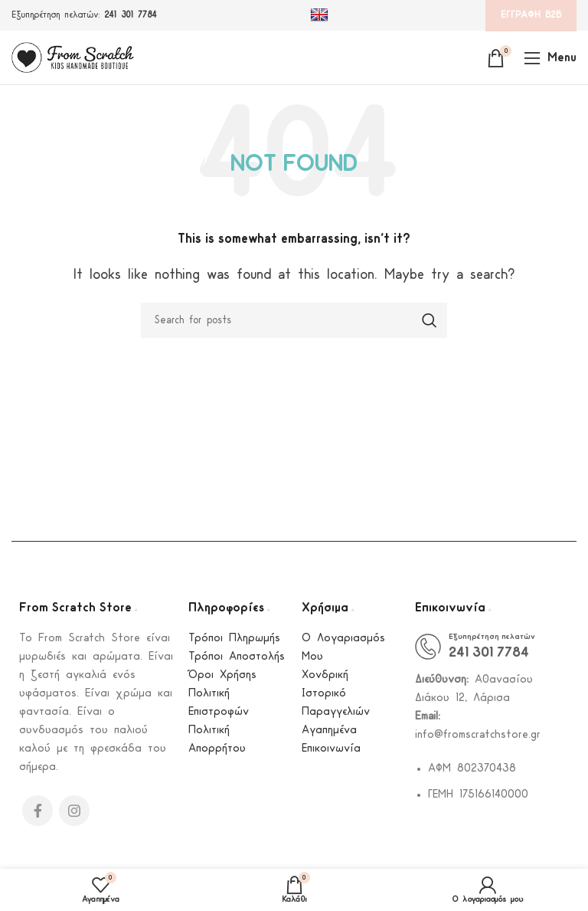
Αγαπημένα (329, 731)
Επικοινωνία (331, 749)
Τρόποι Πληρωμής (234, 639)
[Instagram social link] (74, 811)
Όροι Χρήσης (222, 675)
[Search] (294, 320)
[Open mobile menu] (550, 57)
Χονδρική (325, 675)
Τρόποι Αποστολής (237, 657)
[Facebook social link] (38, 811)
